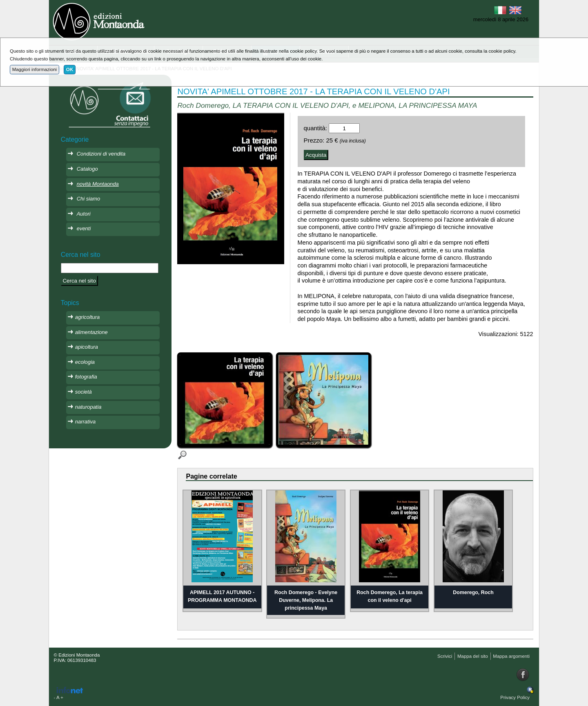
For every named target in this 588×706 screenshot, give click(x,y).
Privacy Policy (515, 697)
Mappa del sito (473, 656)
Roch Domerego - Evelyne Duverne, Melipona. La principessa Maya (306, 600)
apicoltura (87, 347)
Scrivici (445, 656)
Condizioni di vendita (101, 154)
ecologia (85, 362)
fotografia (86, 377)
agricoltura (87, 317)
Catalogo (87, 169)
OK (70, 69)
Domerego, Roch (473, 592)
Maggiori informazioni (35, 69)
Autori (84, 214)
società (84, 392)
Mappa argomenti (511, 656)
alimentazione (91, 332)
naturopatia (88, 407)
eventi (84, 228)
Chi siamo (89, 199)
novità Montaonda (98, 184)
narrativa (85, 422)
